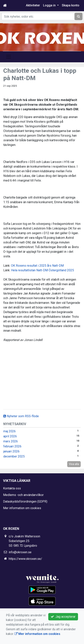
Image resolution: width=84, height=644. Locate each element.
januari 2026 (11, 451)
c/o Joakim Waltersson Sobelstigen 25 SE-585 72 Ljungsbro (24, 541)
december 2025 (14, 456)
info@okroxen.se (20, 552)
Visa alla (74, 464)
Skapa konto (71, 5)
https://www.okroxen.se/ (25, 559)
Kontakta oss (12, 488)
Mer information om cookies (22, 508)
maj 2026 (9, 431)
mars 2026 (11, 441)
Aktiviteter (33, 5)
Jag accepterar (63, 617)
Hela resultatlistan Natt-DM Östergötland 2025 (42, 270)
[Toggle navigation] (8, 57)
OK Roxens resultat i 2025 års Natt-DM (37, 266)
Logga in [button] (50, 5)
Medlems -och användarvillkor (23, 495)
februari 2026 (12, 446)
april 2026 (10, 436)
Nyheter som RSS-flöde (21, 416)
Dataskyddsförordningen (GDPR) (25, 501)
